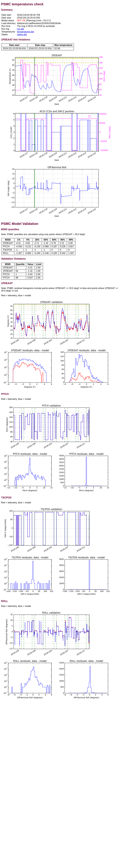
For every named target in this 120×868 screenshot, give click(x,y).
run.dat (20, 29)
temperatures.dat (25, 32)
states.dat (22, 34)
